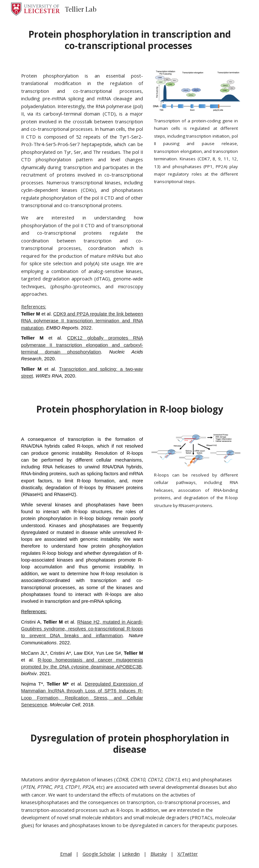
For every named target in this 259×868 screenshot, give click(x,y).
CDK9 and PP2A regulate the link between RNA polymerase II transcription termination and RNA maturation (82, 321)
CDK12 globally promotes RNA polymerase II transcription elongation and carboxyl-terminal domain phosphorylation (82, 345)
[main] (130, 40)
